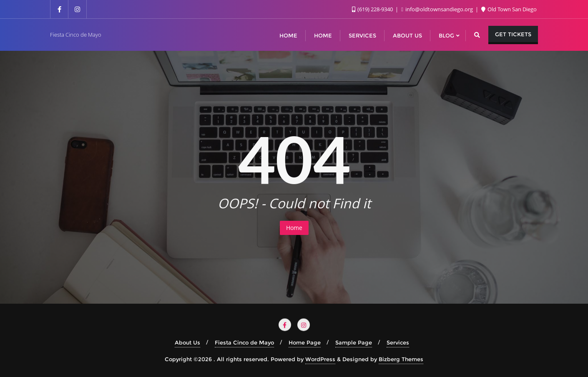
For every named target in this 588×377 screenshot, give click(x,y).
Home (294, 228)
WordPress (320, 359)
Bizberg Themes (401, 359)
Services (398, 342)
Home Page (305, 342)
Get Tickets (513, 34)
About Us (187, 342)
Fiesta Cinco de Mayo (244, 342)
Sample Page (354, 342)
